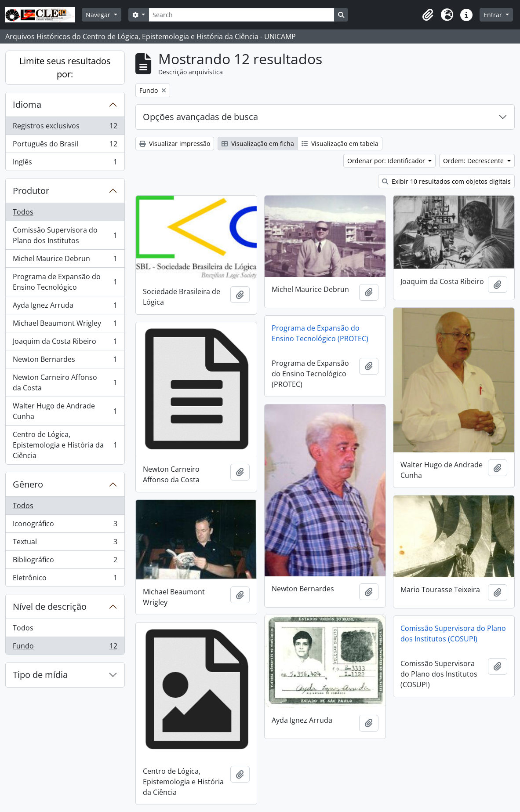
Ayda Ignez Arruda (65, 307)
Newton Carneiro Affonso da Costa (65, 382)
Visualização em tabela (340, 144)
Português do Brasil (65, 146)
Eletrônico (65, 579)
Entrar (494, 15)
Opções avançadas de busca (200, 117)
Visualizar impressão (175, 144)
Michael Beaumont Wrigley (65, 325)
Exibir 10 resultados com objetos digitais (446, 181)
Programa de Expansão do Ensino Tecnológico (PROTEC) (320, 333)
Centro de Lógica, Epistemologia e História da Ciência (65, 445)
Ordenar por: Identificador (387, 161)
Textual (65, 544)
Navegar (99, 15)
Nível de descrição (50, 606)
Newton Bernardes (65, 361)
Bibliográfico (65, 562)
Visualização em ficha (258, 144)
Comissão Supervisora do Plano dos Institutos (65, 235)
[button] (428, 15)
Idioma (27, 104)
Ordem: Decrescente (474, 161)
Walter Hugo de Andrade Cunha (65, 411)
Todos (23, 212)
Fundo (65, 648)
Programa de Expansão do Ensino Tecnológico (65, 282)
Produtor (31, 191)
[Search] (241, 15)
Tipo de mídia (40, 675)
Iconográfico (65, 526)
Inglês (65, 164)
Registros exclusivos (65, 128)
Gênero (28, 484)
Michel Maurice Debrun (65, 260)
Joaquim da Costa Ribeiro (65, 343)
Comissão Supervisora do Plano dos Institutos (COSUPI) (453, 634)
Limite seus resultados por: (65, 67)
